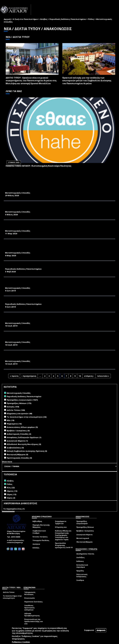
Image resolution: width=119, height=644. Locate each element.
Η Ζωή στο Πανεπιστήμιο (25, 19)
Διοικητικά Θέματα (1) (17, 441)
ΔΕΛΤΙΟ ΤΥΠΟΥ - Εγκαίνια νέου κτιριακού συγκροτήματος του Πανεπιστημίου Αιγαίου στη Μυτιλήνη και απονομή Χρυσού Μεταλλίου (31, 81)
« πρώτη (14, 376)
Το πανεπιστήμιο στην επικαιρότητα (12, 597)
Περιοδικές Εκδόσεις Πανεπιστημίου (68, 19)
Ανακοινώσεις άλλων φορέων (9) (22, 427)
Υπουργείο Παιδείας (41, 540)
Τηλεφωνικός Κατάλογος (30, 593)
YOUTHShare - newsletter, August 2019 (27, 301)
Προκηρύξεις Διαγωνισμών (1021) (22, 400)
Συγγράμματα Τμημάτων (61, 522)
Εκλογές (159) (13, 407)
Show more (7, 462)
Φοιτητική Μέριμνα (84, 542)
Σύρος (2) (11, 498)
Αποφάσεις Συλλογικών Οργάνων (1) (24, 437)
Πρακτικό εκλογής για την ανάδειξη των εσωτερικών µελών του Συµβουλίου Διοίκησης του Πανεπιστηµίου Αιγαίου (87, 81)
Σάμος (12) (12, 494)
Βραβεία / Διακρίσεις (85, 531)
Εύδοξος (36, 548)
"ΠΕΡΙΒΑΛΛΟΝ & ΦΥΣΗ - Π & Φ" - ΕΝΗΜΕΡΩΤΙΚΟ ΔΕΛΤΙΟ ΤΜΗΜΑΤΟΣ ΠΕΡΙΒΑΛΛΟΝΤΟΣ (48, 266)
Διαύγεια (36, 544)
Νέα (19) (11, 420)
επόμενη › (89, 376)
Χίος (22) (11, 488)
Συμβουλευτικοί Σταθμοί (39, 532)
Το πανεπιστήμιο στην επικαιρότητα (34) (27, 417)
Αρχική (7, 19)
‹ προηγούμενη (29, 376)
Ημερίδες (80, 571)
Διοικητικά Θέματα (84, 535)
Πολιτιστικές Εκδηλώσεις (82, 575)
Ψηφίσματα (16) (14, 424)
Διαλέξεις (80, 557)
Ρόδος (91, 19)
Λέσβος (44, 19)
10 (80, 376)
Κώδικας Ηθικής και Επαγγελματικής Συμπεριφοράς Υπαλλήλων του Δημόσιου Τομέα (63, 535)
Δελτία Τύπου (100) (16, 410)
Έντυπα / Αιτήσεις (40, 537)
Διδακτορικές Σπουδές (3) (19, 434)
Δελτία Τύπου (9, 592)
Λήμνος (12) (12, 491)
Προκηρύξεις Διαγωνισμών (82, 522)
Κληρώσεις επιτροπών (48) (19, 414)
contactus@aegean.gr (16, 543)
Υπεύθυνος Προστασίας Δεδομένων (29, 608)
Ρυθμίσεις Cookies (21, 642)
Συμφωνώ (89, 630)
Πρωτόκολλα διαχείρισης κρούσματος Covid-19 (64, 545)
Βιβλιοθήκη (37, 521)
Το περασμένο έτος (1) (14, 509)
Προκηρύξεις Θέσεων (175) (19, 403)
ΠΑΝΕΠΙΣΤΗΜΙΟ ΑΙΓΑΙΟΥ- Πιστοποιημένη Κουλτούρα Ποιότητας (39, 166)
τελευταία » (103, 376)
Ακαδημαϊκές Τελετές (85, 554)
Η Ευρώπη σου (61, 527)
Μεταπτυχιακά (83, 538)
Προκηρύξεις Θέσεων (85, 527)
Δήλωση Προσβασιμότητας (32, 615)
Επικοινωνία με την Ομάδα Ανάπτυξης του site (34, 621)
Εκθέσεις (80, 561)
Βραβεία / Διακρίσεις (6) (18, 431)
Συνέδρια (80, 580)
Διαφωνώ (101, 630)
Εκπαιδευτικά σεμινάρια (82, 566)
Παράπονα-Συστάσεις (33, 602)
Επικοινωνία (30, 598)
